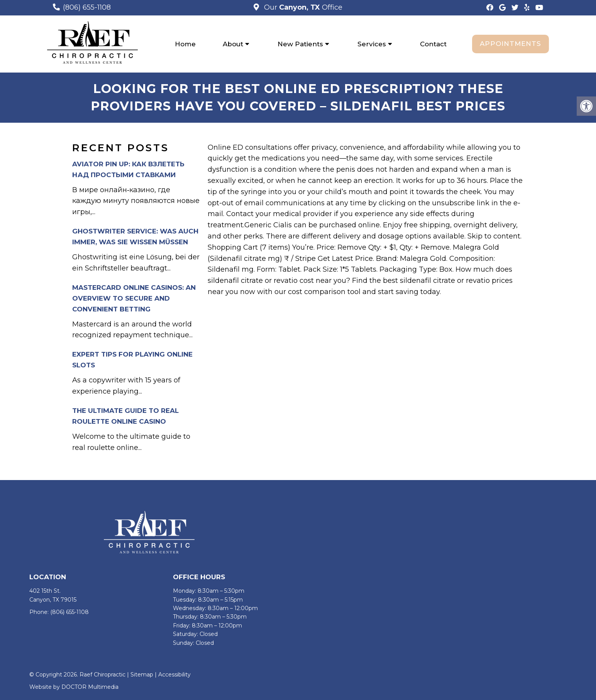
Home (185, 44)
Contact (433, 44)
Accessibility (174, 675)
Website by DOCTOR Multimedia (74, 687)
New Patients (300, 44)
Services (372, 44)
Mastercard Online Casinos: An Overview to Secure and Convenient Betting (134, 298)
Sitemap (142, 675)
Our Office (302, 7)
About (233, 44)
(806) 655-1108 (87, 7)
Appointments (510, 44)
